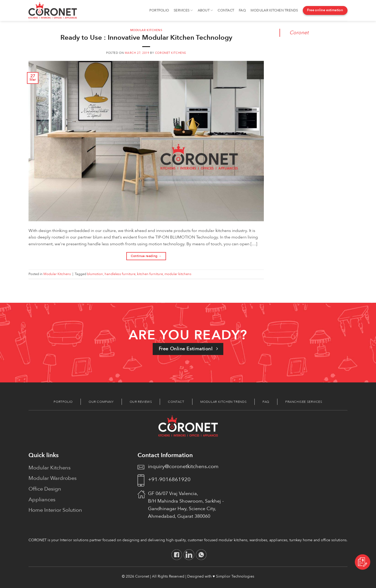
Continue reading (146, 256)
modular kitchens (178, 274)
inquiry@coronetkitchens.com (183, 466)
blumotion (95, 274)
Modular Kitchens (146, 30)
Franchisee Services (304, 402)
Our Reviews (141, 402)
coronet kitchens (171, 53)
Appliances (42, 500)
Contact (226, 10)
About (205, 10)
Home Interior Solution (55, 510)
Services (183, 10)
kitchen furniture (150, 274)
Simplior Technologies (235, 576)
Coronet (299, 33)
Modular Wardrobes (53, 478)
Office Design (45, 489)
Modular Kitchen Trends (274, 10)
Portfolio (159, 10)
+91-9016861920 (169, 479)
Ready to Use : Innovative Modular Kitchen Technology (146, 37)
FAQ (242, 10)
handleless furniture (120, 274)
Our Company (101, 402)
